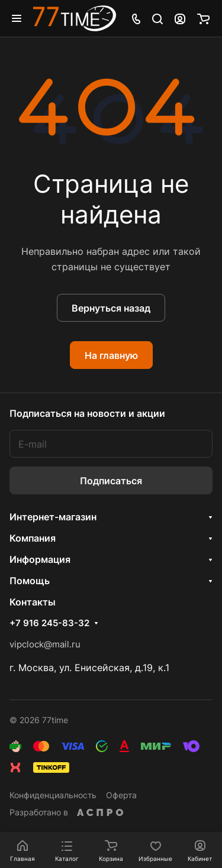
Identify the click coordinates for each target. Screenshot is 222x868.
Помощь (30, 581)
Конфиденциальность (53, 795)
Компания (33, 538)
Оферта (121, 795)
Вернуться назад (111, 308)
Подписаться (111, 481)
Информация (40, 559)
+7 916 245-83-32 (49, 623)
